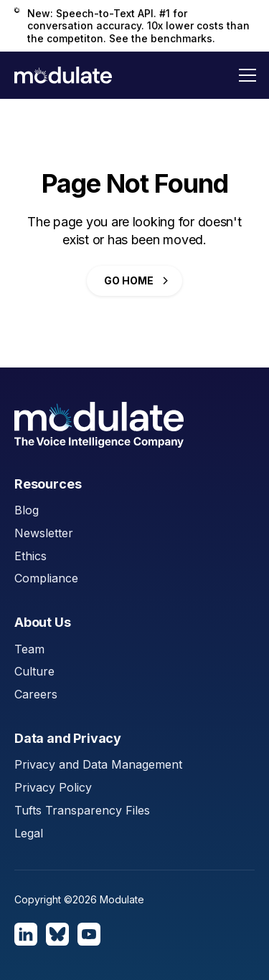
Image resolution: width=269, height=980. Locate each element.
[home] (63, 75)
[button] (247, 75)
